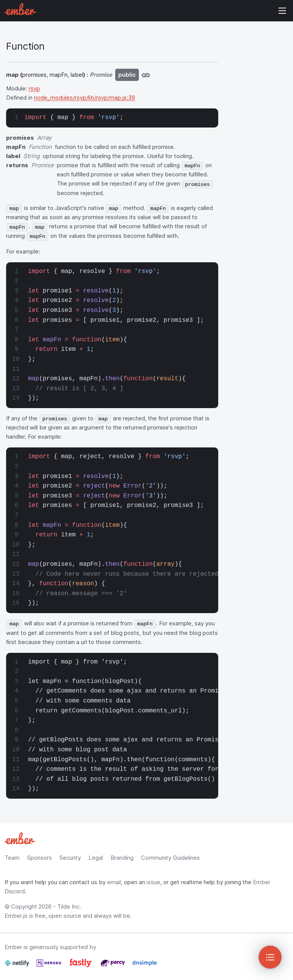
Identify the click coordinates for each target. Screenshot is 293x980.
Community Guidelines (171, 858)
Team (12, 858)
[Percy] (113, 966)
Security (70, 858)
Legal (96, 858)
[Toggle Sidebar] (270, 957)
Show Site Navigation (282, 11)
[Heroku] (50, 966)
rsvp (34, 88)
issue (153, 882)
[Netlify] (18, 966)
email (114, 882)
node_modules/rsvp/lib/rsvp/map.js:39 (85, 98)
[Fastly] (81, 966)
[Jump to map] (146, 75)
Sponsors (39, 858)
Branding (122, 858)
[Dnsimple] (145, 966)
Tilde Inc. (69, 907)
